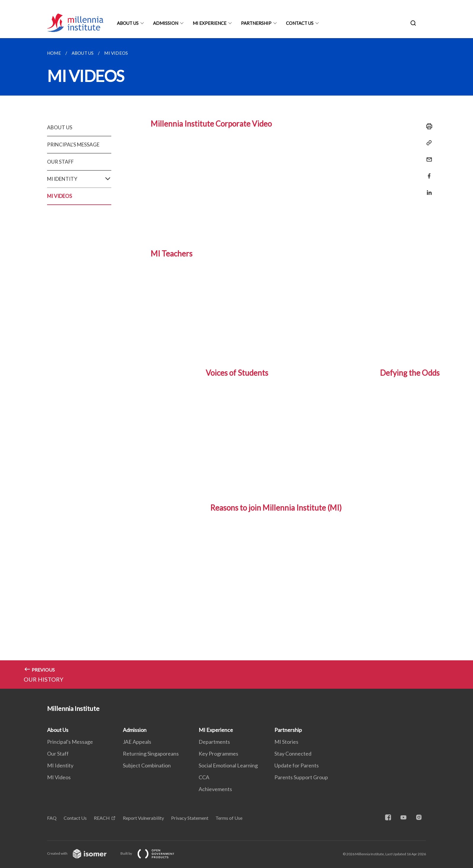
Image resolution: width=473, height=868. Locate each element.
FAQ (52, 818)
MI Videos (59, 777)
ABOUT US (60, 127)
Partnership (256, 23)
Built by (152, 853)
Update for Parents (297, 765)
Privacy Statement (190, 818)
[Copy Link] (427, 143)
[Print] (427, 126)
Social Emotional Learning (228, 765)
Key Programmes (218, 754)
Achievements (215, 789)
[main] (237, 363)
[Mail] (427, 156)
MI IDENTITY (79, 179)
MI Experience (210, 23)
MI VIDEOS (59, 196)
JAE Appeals (137, 742)
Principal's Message (70, 742)
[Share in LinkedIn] (427, 189)
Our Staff (58, 754)
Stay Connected (293, 754)
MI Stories (286, 742)
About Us (128, 23)
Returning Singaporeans (151, 754)
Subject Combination (147, 765)
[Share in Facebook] (427, 172)
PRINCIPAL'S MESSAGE (73, 145)
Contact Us (300, 23)
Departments (214, 742)
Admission (166, 23)
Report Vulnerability (143, 818)
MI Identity (60, 765)
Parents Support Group (301, 777)
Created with (82, 853)
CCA (204, 777)
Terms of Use (229, 818)
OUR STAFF (60, 162)
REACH (102, 818)
